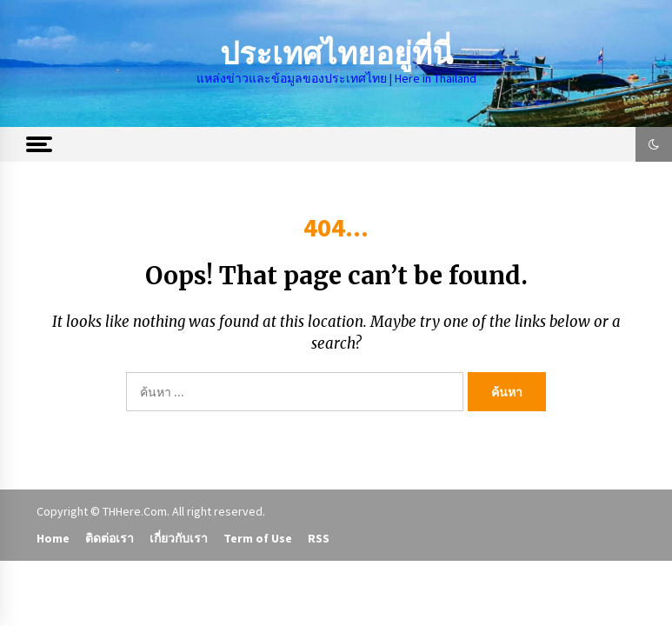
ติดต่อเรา (110, 538)
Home (53, 538)
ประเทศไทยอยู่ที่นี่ (336, 54)
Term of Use (258, 538)
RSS (319, 538)
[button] (654, 144)
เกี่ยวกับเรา (179, 538)
